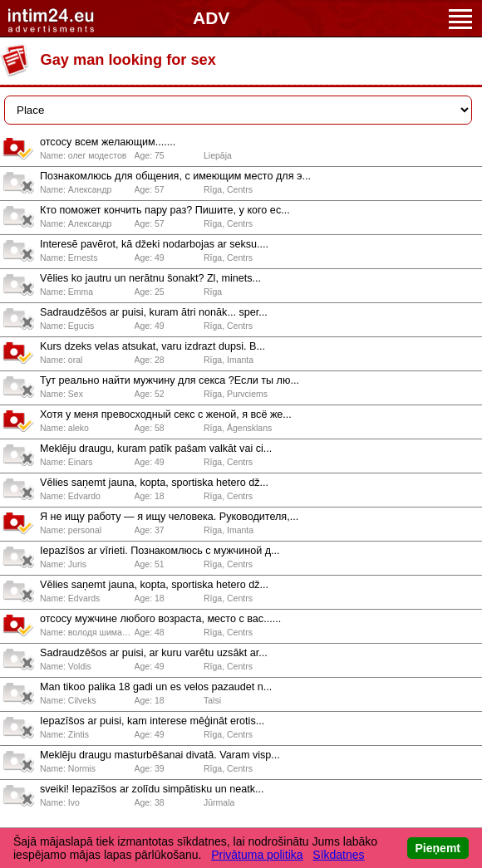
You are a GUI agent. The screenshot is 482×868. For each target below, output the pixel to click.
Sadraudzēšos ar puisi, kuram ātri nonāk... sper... (154, 312)
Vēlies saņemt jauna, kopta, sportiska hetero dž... (154, 483)
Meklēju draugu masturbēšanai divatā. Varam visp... (160, 755)
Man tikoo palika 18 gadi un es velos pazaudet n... (156, 687)
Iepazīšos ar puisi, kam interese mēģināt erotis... (152, 721)
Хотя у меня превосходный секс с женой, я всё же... (166, 414)
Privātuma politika (257, 855)
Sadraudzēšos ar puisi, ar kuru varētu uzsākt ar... (154, 653)
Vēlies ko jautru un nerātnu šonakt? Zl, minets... (150, 278)
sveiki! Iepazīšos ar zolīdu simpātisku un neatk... (152, 789)
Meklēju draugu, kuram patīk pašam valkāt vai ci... (156, 449)
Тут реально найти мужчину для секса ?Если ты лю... (170, 380)
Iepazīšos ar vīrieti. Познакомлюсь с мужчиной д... (160, 551)
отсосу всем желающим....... (108, 142)
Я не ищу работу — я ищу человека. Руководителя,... (169, 517)
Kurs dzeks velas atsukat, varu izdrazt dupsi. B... (152, 346)
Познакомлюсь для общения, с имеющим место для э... (175, 176)
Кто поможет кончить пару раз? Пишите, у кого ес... (165, 210)
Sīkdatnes (338, 855)
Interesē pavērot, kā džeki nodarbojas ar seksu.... (154, 244)
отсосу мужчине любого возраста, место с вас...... (160, 619)
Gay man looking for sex (128, 60)
